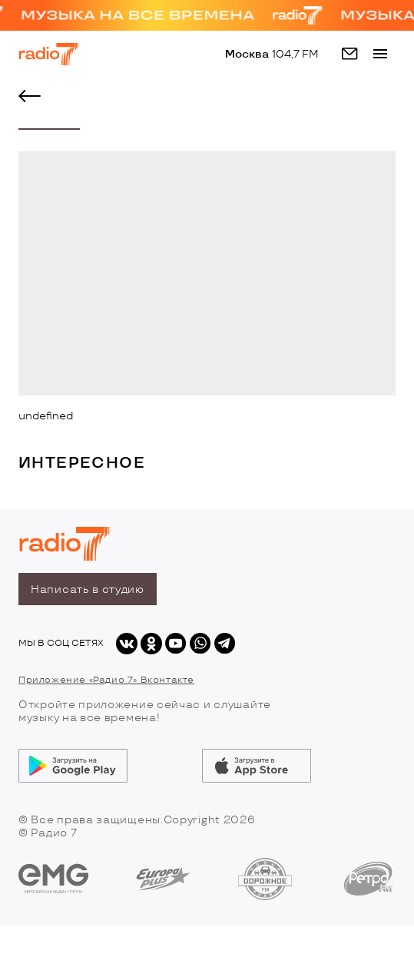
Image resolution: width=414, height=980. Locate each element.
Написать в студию (88, 589)
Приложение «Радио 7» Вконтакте (106, 680)
